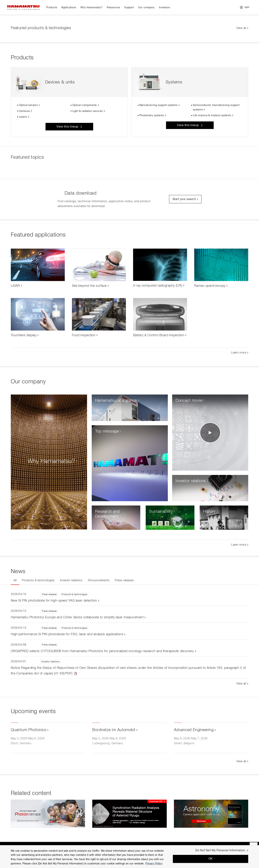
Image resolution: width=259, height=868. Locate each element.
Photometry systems (152, 115)
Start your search (184, 199)
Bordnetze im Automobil (114, 730)
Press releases (124, 581)
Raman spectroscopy (210, 286)
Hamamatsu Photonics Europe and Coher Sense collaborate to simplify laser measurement (77, 617)
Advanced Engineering (194, 730)
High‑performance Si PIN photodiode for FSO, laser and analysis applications (67, 634)
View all (241, 28)
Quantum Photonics (29, 730)
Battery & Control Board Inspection (159, 335)
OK (211, 859)
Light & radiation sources (88, 111)
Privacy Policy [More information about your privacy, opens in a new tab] (154, 864)
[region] (129, 857)
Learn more (239, 353)
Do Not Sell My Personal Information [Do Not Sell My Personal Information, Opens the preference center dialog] (220, 851)
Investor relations (71, 581)
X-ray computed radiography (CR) (158, 286)
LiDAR (15, 286)
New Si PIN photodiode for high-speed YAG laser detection (54, 601)
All (15, 581)
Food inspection (84, 335)
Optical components (85, 105)
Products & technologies (38, 581)
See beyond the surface (89, 286)
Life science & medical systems (212, 115)
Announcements (99, 581)
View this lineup (67, 127)
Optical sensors (28, 105)
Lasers (23, 117)
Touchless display (24, 335)
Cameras (24, 111)
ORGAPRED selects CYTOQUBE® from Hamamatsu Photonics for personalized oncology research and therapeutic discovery (102, 651)
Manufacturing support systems (158, 105)
